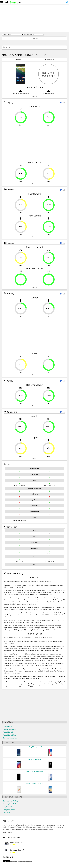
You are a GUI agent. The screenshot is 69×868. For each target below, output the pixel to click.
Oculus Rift (7, 813)
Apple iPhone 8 (8, 732)
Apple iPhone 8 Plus (9, 735)
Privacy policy (7, 832)
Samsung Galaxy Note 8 (11, 738)
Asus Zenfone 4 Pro (9, 729)
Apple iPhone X (8, 726)
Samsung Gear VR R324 (11, 804)
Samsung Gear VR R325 (10, 801)
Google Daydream (9, 810)
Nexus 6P (19, 60)
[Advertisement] (34, 18)
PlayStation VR (8, 807)
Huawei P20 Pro (50, 60)
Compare (35, 38)
